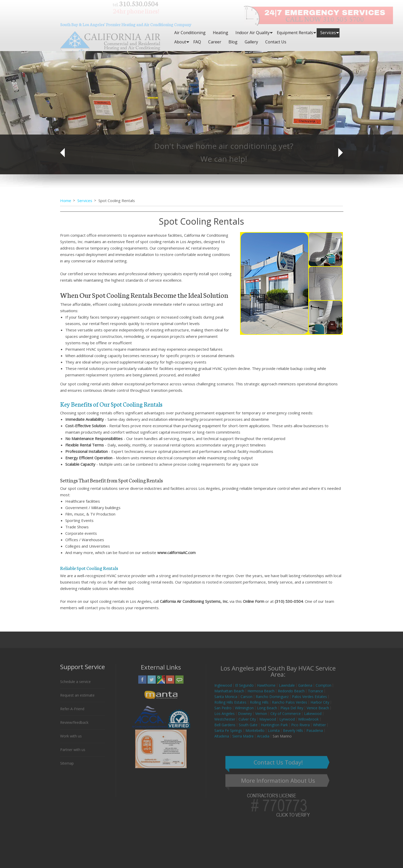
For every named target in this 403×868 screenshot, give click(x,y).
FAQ (197, 42)
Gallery (251, 42)
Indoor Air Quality (253, 33)
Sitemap (67, 767)
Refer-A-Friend (72, 713)
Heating (221, 33)
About (180, 42)
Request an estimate (77, 699)
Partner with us (73, 753)
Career (215, 42)
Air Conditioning (190, 33)
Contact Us (276, 42)
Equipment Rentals (295, 33)
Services (328, 33)
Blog (233, 42)
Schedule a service (75, 685)
